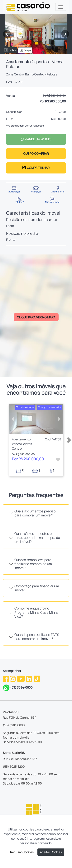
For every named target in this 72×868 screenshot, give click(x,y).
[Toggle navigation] (61, 7)
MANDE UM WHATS (36, 139)
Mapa (25, 50)
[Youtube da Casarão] (21, 678)
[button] (13, 419)
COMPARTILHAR (36, 168)
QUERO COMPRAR (36, 154)
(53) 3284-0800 (21, 687)
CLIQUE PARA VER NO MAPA (36, 317)
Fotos (10, 50)
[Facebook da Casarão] (6, 678)
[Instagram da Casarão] (13, 678)
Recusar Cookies (22, 852)
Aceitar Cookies (51, 852)
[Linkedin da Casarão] (29, 678)
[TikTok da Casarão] (37, 678)
